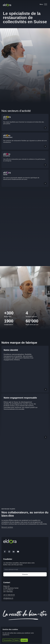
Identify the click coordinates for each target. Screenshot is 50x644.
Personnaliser (8, 640)
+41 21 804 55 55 (9, 595)
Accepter (24, 640)
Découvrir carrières (7, 527)
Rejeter (17, 640)
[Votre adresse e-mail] (25, 570)
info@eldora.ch (8, 598)
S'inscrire (25, 574)
